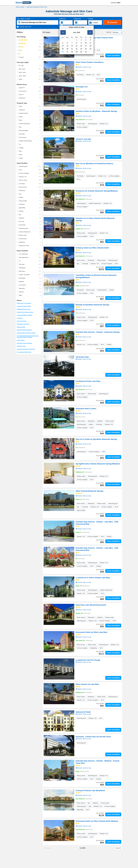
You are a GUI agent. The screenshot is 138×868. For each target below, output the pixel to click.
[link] (24, 3)
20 (67, 49)
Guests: (91, 19)
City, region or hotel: (24, 19)
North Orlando (21, 340)
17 (86, 46)
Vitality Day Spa (21, 346)
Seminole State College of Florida (26, 333)
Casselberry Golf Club (23, 324)
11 (90, 43)
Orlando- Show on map (83, 42)
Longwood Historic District (24, 306)
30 (81, 52)
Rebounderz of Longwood (24, 303)
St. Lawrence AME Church (24, 352)
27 (67, 52)
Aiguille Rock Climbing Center (25, 312)
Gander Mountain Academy (24, 330)
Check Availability (113, 55)
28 (72, 52)
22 (77, 49)
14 (72, 46)
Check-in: (63, 19)
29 (77, 52)
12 (63, 46)
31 (86, 52)
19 (63, 49)
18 (90, 46)
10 (86, 43)
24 (86, 49)
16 (81, 46)
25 (90, 49)
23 (81, 49)
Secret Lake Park (22, 321)
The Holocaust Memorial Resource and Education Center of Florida (28, 336)
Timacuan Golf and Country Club (26, 349)
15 (77, 46)
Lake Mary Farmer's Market (24, 343)
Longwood (20, 318)
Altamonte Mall (21, 327)
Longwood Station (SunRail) (25, 315)
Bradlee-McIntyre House (23, 309)
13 (67, 46)
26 (63, 52)
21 (72, 49)
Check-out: (77, 19)
